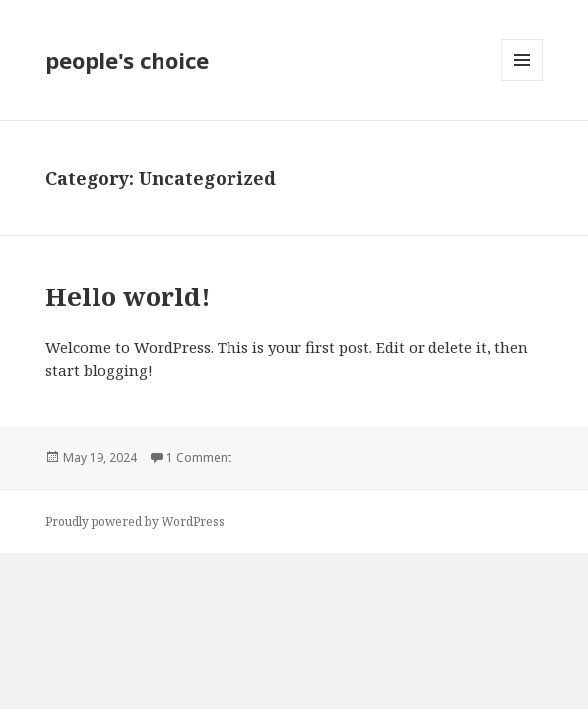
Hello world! (128, 296)
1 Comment (199, 457)
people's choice (127, 60)
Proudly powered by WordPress (135, 521)
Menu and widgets (523, 80)
